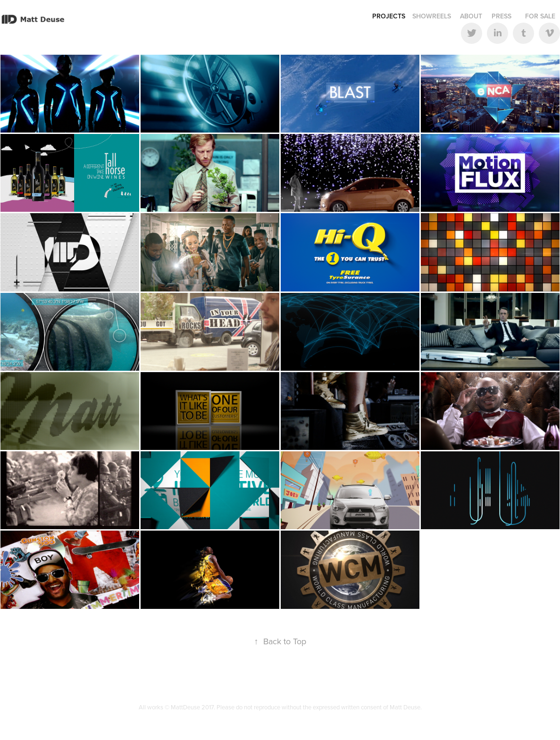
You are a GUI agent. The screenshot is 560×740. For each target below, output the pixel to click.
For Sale (540, 16)
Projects (389, 16)
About (471, 16)
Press (501, 16)
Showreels (432, 16)
